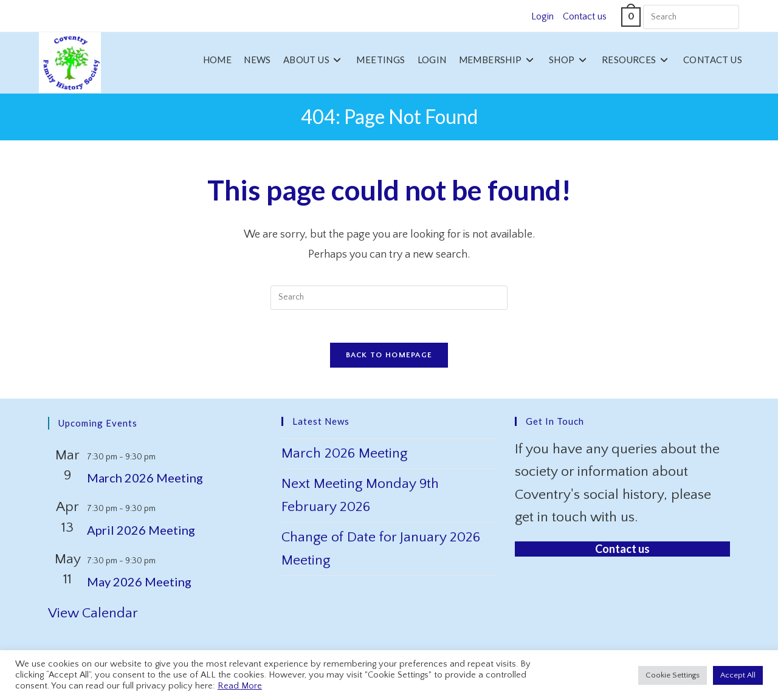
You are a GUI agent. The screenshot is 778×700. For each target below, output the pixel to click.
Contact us (585, 16)
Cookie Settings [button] (673, 675)
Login (542, 16)
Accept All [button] (738, 675)
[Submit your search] (727, 15)
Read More (240, 686)
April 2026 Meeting (141, 534)
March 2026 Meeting (145, 482)
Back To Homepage (389, 359)
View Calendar (93, 617)
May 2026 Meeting (139, 586)
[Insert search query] (691, 17)
